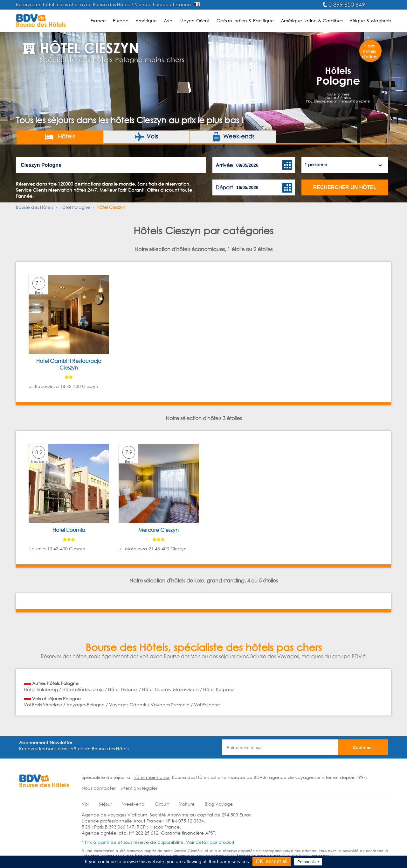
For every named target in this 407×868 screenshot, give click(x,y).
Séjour (105, 804)
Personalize (308, 862)
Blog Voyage (219, 804)
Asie (168, 21)
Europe (121, 21)
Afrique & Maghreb (370, 21)
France (98, 21)
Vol (85, 804)
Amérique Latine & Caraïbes (312, 21)
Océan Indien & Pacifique (245, 21)
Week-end (133, 804)
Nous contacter (99, 788)
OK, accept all (272, 861)
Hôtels (60, 137)
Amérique (146, 21)
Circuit (162, 804)
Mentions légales (139, 788)
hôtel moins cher (152, 777)
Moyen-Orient (194, 21)
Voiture (187, 804)
